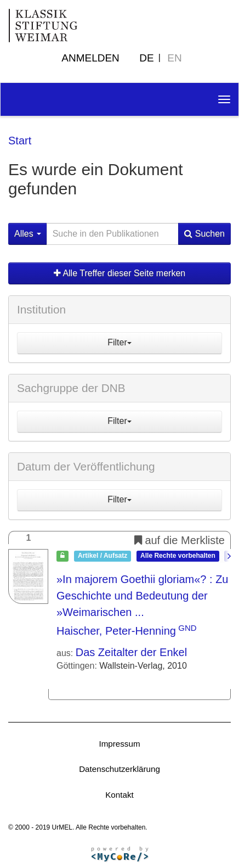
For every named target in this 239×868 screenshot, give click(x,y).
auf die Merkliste (180, 540)
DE (146, 58)
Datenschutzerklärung (119, 769)
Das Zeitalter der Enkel (131, 652)
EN (174, 58)
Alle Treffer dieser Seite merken (119, 273)
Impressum (119, 744)
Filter (119, 342)
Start (20, 141)
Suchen (204, 234)
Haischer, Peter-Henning (116, 631)
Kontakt (119, 795)
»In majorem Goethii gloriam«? (142, 596)
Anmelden (90, 58)
